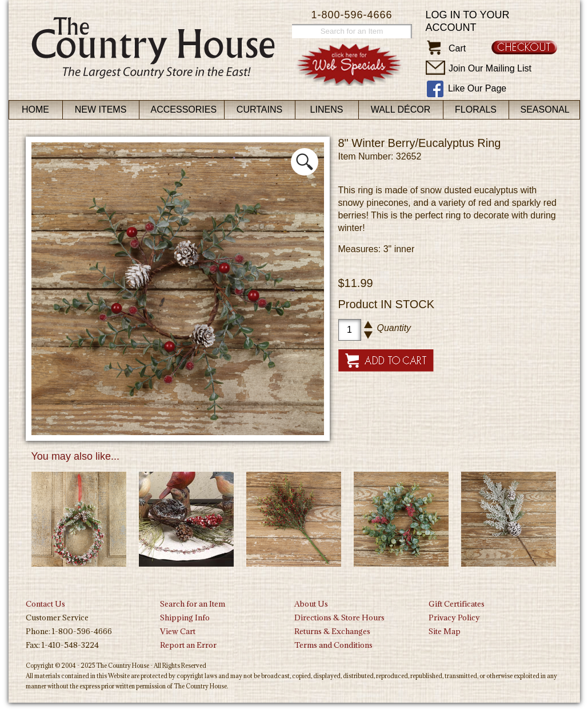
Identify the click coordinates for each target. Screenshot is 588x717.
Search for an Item (193, 604)
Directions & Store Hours (339, 618)
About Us (311, 604)
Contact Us (45, 604)
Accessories (184, 109)
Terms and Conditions (333, 645)
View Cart (178, 631)
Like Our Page (477, 88)
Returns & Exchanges (332, 631)
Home (35, 109)
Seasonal (545, 109)
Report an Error (188, 645)
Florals (476, 109)
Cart (457, 48)
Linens (327, 109)
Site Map (445, 631)
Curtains (259, 109)
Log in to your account (468, 21)
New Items (101, 109)
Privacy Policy (454, 618)
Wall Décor (401, 109)
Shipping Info (185, 618)
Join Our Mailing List (490, 68)
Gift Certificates (457, 604)
